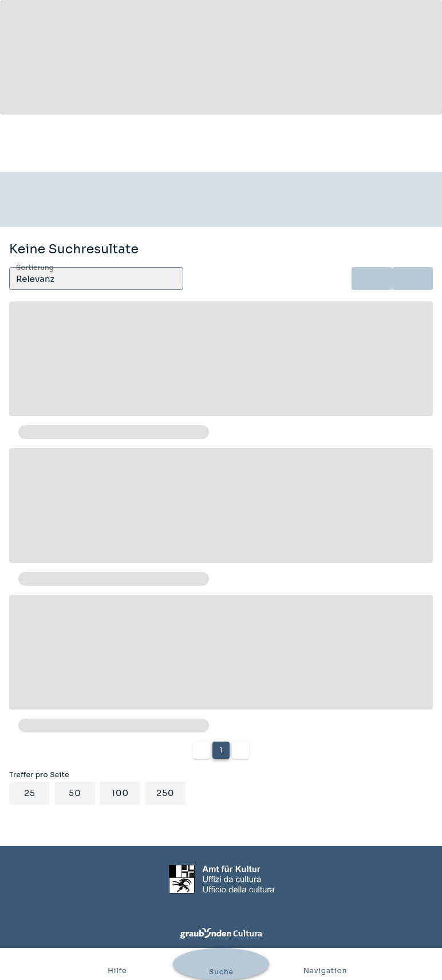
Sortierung (35, 268)
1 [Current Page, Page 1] (221, 750)
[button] (96, 279)
